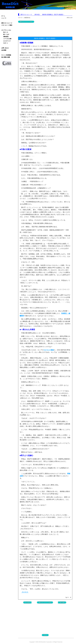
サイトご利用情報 (6, 55)
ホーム (3, 16)
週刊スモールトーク (7, 23)
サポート (6, 43)
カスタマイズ (7, 41)
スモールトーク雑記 (7, 25)
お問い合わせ (5, 48)
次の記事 (27, 602)
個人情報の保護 (6, 57)
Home (45, 635)
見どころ (6, 32)
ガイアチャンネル (6, 30)
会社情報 (4, 50)
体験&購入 (6, 37)
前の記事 (62, 602)
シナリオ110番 (7, 39)
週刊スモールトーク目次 (26, 22)
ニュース (4, 18)
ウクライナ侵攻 (49, 350)
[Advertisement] (33, 29)
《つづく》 (25, 592)
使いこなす (6, 34)
